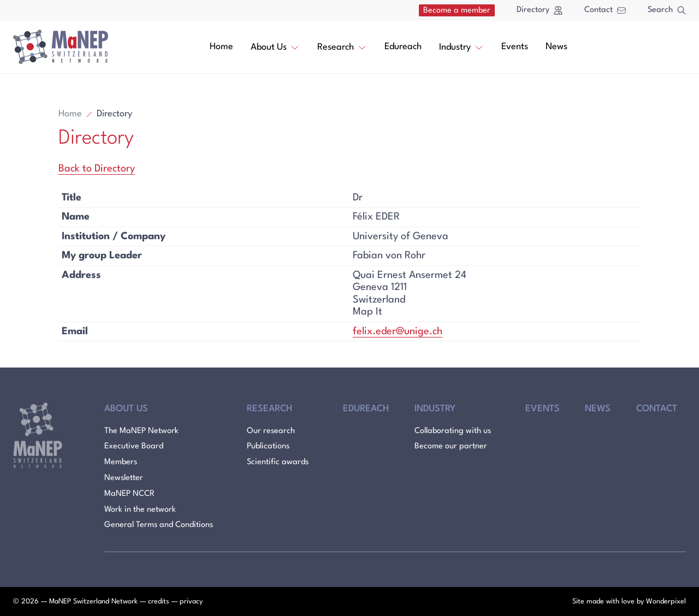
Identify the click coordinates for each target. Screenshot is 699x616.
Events (515, 47)
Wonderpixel (666, 602)
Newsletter (124, 478)
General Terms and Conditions (159, 525)
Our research (271, 431)
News (556, 47)
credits (159, 602)
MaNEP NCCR (129, 494)
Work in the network (140, 510)
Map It (368, 312)
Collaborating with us (453, 431)
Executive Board (134, 446)
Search (667, 10)
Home (221, 47)
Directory (540, 10)
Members (121, 462)
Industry (461, 46)
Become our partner (451, 446)
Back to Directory (97, 169)
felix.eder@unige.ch (398, 331)
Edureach (403, 47)
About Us (275, 46)
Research (342, 46)
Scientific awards (278, 462)
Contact (605, 10)
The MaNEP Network (141, 431)
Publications (268, 446)
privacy (191, 602)
